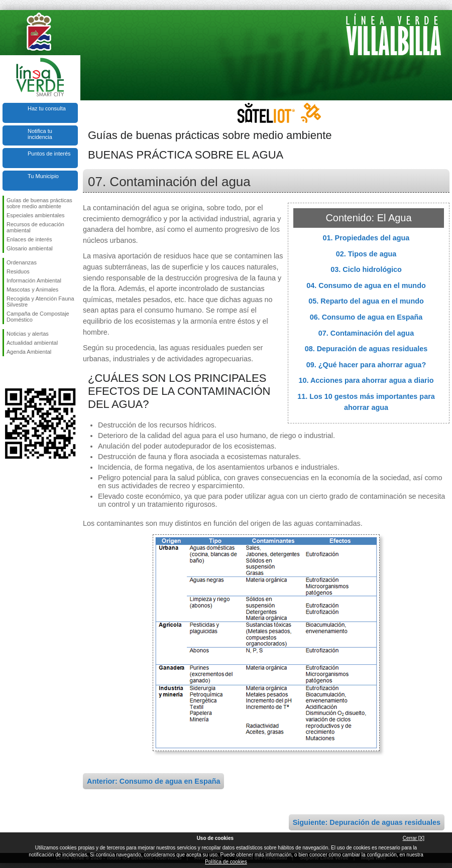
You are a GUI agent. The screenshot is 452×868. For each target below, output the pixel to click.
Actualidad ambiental (32, 343)
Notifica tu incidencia (40, 134)
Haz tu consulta (47, 108)
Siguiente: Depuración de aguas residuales (367, 822)
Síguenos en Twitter (25, 372)
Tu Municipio (43, 176)
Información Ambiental (34, 280)
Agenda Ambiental (29, 352)
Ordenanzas (22, 262)
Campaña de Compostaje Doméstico (38, 317)
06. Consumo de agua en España (366, 317)
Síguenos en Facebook (9, 372)
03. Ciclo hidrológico (366, 269)
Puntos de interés (49, 154)
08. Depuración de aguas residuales (366, 349)
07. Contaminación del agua (366, 333)
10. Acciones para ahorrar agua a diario (366, 380)
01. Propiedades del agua (366, 238)
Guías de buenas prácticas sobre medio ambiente (39, 203)
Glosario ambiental (30, 248)
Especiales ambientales (36, 215)
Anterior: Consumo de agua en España (153, 781)
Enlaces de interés (29, 239)
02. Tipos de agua (366, 254)
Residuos (18, 271)
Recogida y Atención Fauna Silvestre (40, 302)
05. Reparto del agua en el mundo (366, 301)
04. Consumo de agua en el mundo (366, 285)
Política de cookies (226, 862)
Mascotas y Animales (32, 290)
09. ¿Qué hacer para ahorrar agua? (366, 365)
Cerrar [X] (414, 838)
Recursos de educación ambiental (35, 227)
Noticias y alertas (28, 334)
